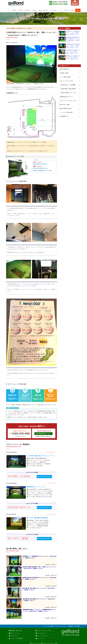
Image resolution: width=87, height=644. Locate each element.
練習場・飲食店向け (43, 10)
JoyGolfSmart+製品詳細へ (45, 477)
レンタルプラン (14, 636)
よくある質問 (53, 10)
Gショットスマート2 (42, 636)
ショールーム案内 (49, 626)
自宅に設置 (27, 10)
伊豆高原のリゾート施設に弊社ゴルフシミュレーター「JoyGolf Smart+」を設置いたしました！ (73, 33)
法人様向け (34, 10)
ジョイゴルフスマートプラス (44, 630)
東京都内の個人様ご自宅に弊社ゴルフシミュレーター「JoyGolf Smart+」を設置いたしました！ (73, 46)
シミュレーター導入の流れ (66, 112)
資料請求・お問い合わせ (16, 630)
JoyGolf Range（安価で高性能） (69, 89)
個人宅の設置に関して (65, 69)
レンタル (60, 10)
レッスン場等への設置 (65, 77)
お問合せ (78, 10)
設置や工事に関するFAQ (66, 108)
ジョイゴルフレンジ (42, 633)
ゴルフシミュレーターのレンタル (68, 101)
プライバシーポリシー (61, 626)
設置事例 (20, 10)
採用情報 (71, 626)
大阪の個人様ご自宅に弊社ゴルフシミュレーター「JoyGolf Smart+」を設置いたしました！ (73, 57)
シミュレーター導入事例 (16, 639)
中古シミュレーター (15, 633)
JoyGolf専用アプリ (64, 116)
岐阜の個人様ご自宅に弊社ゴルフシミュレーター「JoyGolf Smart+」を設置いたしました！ (73, 52)
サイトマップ (40, 639)
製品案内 (14, 10)
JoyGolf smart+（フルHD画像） (68, 85)
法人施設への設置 (64, 73)
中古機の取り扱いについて (66, 97)
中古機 (66, 10)
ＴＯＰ (9, 10)
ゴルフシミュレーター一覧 (66, 81)
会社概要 (72, 10)
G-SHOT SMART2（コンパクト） (69, 93)
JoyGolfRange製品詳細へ (45, 508)
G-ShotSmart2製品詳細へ (45, 539)
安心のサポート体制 (64, 105)
